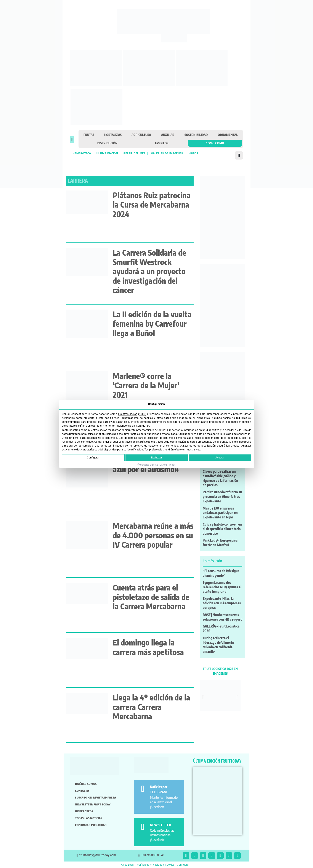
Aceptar (220, 458)
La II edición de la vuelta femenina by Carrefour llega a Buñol (152, 323)
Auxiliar (168, 135)
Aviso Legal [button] (128, 865)
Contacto (82, 791)
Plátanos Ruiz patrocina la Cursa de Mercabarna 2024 (152, 204)
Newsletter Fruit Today (93, 804)
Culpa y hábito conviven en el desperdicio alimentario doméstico (222, 529)
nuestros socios (128, 414)
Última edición (107, 153)
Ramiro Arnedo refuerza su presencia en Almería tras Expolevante (222, 497)
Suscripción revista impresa (96, 797)
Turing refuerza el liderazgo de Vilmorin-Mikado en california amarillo (219, 645)
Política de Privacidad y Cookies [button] (156, 865)
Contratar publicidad (91, 825)
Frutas (89, 135)
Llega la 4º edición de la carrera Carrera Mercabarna (151, 707)
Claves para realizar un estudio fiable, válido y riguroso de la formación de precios (220, 478)
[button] (72, 140)
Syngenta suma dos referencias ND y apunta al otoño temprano (222, 587)
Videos (193, 153)
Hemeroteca (82, 153)
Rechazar (157, 458)
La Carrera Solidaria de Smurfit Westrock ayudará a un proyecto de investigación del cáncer (149, 271)
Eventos (162, 143)
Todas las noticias (89, 818)
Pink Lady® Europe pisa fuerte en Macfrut (220, 543)
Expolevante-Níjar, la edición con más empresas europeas (222, 603)
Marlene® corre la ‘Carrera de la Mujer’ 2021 (146, 385)
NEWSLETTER (161, 825)
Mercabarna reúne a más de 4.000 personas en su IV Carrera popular (153, 535)
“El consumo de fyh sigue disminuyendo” (221, 573)
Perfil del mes (134, 153)
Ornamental (228, 135)
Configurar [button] (183, 865)
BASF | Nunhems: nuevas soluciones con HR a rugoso (222, 617)
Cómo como (215, 143)
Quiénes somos (86, 784)
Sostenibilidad (196, 135)
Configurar (93, 458)
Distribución (107, 143)
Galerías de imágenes (167, 153)
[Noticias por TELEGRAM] (143, 789)
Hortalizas (113, 135)
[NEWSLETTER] (143, 827)
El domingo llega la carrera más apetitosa (148, 647)
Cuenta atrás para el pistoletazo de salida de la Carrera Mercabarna (151, 597)
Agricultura (141, 135)
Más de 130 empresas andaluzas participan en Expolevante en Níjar (220, 513)
